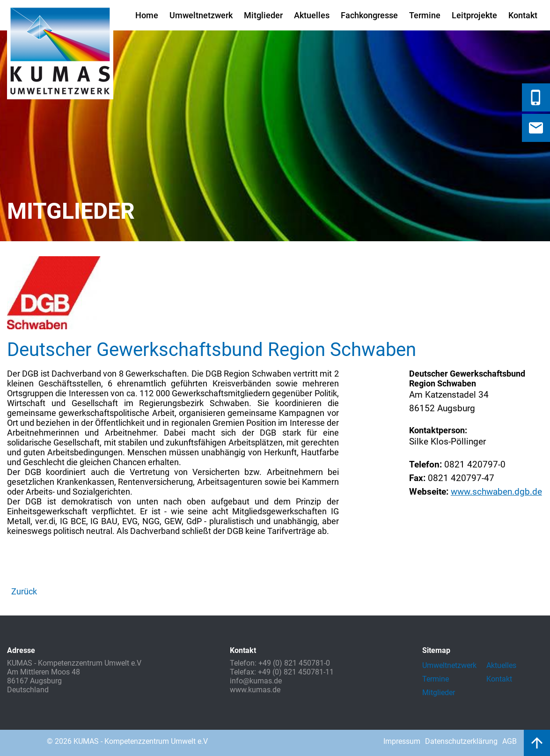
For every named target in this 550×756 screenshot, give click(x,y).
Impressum (402, 741)
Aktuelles (312, 15)
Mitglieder (263, 15)
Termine (425, 15)
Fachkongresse (369, 15)
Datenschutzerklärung (461, 741)
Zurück (24, 591)
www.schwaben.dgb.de (496, 492)
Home (147, 15)
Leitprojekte (474, 15)
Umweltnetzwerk (201, 15)
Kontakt (523, 15)
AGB (510, 741)
